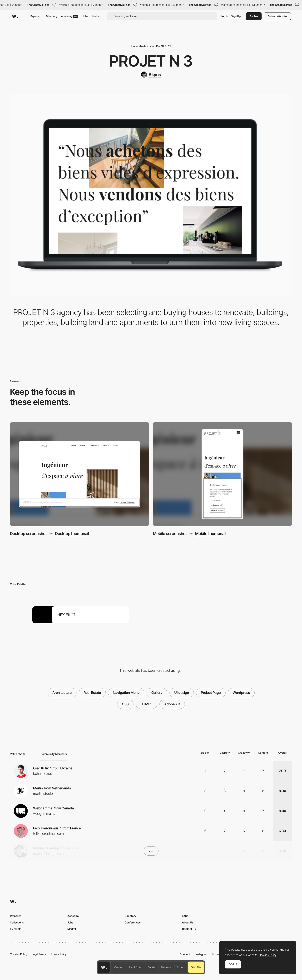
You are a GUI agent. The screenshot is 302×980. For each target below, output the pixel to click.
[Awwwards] (15, 16)
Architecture (62, 693)
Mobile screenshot (170, 534)
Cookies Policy (19, 954)
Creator (118, 967)
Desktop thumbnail (72, 534)
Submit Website (277, 16)
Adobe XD (172, 704)
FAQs (185, 916)
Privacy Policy (58, 954)
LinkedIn (217, 954)
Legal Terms (39, 954)
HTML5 (146, 704)
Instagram (202, 954)
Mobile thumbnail (211, 534)
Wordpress (241, 693)
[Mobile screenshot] (222, 474)
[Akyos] (151, 75)
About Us (188, 922)
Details (151, 967)
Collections (17, 922)
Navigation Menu (126, 693)
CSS (125, 704)
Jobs (85, 16)
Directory (52, 16)
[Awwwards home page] (104, 967)
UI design (182, 693)
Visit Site (196, 967)
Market (96, 16)
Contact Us (189, 929)
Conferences (133, 922)
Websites (16, 916)
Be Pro (254, 16)
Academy (70, 16)
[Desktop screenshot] (80, 474)
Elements (166, 967)
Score (180, 967)
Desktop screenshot (28, 534)
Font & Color (135, 967)
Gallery (157, 693)
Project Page (211, 693)
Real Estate (92, 693)
